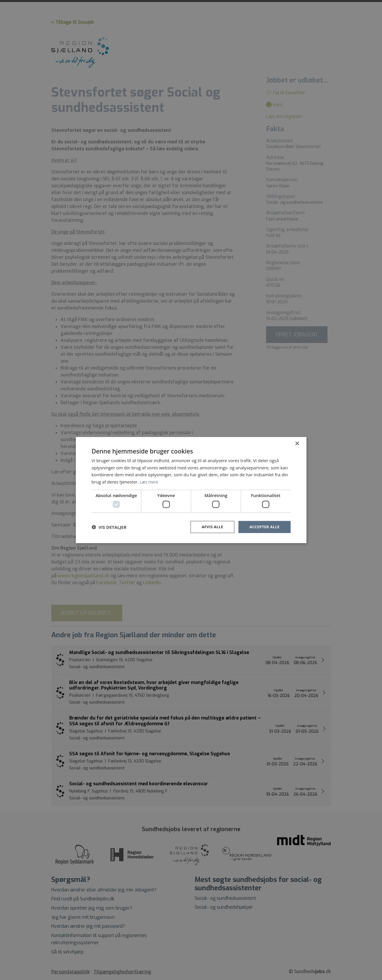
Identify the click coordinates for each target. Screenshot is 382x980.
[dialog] (191, 490)
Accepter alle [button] (263, 527)
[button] (109, 527)
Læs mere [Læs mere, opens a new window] (150, 481)
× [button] (297, 443)
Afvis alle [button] (210, 527)
